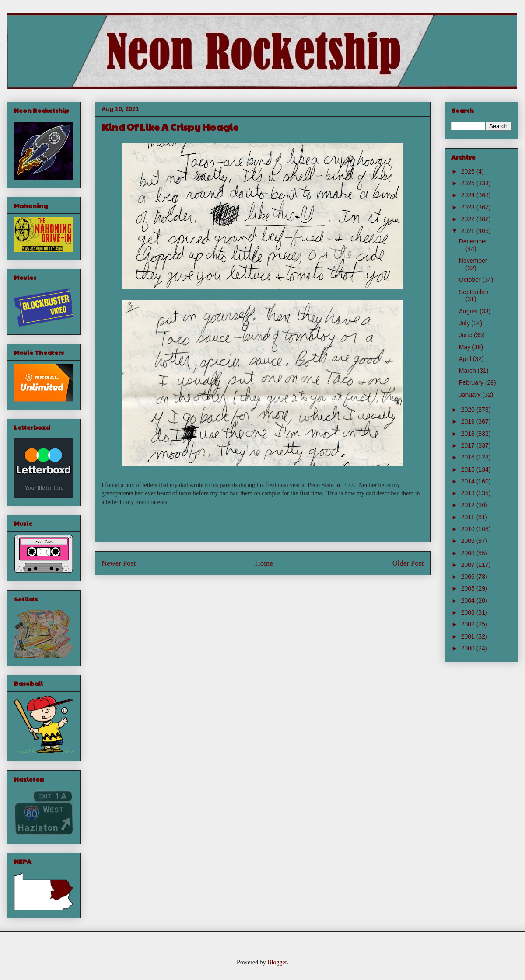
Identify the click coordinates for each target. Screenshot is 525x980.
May (465, 347)
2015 (469, 469)
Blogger (277, 962)
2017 (469, 445)
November (473, 261)
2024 (469, 195)
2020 (469, 410)
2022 (469, 219)
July (465, 323)
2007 (469, 565)
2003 (469, 612)
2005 (469, 588)
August (469, 311)
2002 (469, 624)
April (466, 359)
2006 (469, 577)
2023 (469, 207)
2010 (469, 529)
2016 (469, 457)
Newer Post (119, 563)
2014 (469, 481)
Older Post (408, 563)
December (473, 241)
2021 (469, 231)
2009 (469, 541)
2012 (469, 505)
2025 (469, 183)
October (471, 280)
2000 (469, 648)
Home (264, 563)
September (474, 292)
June (466, 335)
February (472, 382)
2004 (469, 601)
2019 (469, 421)
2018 (469, 434)
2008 (469, 553)
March (468, 371)
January (471, 395)
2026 (469, 171)
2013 (469, 493)
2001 (469, 636)
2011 (469, 517)
